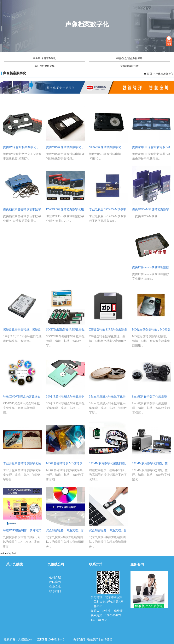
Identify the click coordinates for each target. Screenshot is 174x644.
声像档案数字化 (164, 74)
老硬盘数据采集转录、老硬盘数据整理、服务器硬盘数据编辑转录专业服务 (22, 331)
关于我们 (79, 640)
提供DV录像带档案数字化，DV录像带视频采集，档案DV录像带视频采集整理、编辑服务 (22, 148)
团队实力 (55, 582)
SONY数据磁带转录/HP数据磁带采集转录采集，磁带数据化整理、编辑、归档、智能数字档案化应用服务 (65, 331)
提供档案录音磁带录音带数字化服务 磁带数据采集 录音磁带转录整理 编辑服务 (22, 210)
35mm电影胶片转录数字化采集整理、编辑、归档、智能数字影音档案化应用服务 (108, 398)
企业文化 (55, 587)
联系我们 (55, 591)
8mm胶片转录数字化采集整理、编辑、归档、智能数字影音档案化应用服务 (151, 398)
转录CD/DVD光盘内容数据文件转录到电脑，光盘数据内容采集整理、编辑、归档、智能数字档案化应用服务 (22, 398)
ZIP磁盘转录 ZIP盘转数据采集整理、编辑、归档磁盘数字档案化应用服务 (108, 331)
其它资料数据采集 (45, 66)
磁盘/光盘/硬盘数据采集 (130, 58)
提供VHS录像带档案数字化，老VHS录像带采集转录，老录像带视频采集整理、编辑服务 (65, 148)
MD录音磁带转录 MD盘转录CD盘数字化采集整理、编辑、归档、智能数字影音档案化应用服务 (66, 464)
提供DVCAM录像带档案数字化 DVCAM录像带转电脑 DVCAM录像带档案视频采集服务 (151, 210)
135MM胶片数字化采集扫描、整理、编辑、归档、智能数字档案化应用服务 (108, 464)
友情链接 (106, 640)
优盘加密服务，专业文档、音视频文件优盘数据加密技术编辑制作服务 (108, 531)
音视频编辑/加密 (129, 66)
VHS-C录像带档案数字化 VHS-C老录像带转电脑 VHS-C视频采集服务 (108, 148)
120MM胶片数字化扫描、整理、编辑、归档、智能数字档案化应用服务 (151, 464)
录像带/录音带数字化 (44, 58)
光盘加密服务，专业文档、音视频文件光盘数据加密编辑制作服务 (65, 531)
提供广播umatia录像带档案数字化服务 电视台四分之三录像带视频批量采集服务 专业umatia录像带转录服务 (151, 268)
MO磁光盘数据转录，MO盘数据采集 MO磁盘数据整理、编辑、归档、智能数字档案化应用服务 (151, 331)
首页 (150, 74)
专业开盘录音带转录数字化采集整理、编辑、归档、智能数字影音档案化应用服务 (22, 464)
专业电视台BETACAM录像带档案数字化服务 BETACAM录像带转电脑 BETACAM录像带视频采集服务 (108, 210)
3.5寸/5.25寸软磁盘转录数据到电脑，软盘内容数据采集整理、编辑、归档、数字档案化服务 (65, 398)
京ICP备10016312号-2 (51, 640)
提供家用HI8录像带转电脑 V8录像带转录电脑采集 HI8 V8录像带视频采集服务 (151, 148)
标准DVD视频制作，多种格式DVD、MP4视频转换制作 (22, 531)
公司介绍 (56, 578)
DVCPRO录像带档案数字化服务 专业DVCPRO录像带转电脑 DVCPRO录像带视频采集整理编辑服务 (65, 210)
